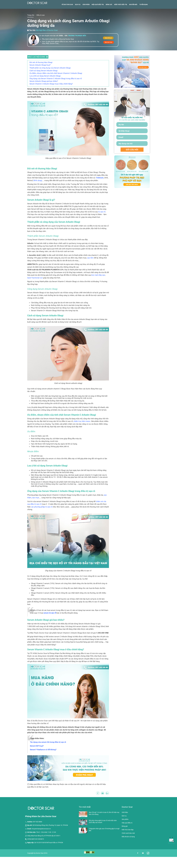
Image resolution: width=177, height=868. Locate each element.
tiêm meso (86, 433)
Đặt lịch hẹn (109, 54)
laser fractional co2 (35, 290)
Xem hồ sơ (108, 50)
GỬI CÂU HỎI (132, 161)
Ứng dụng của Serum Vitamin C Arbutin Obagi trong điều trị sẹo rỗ (56, 90)
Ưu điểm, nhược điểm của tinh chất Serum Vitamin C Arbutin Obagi (56, 85)
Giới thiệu (125, 824)
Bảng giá (109, 16)
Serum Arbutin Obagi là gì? (40, 77)
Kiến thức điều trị (121, 16)
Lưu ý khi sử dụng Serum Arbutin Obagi (45, 88)
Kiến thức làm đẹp (128, 841)
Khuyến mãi (133, 16)
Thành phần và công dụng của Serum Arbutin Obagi (50, 80)
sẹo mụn (36, 509)
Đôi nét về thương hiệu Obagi (41, 74)
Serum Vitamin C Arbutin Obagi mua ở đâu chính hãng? (51, 96)
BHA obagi (38, 192)
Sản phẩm (86, 16)
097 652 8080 (38, 834)
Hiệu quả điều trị (98, 16)
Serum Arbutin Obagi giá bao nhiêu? (44, 93)
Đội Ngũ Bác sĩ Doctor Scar (47, 42)
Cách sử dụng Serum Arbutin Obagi (43, 82)
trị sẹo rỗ (102, 224)
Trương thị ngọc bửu (77, 48)
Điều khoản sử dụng (128, 848)
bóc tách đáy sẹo (98, 287)
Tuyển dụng (144, 16)
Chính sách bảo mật (128, 845)
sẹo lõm (90, 270)
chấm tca (77, 433)
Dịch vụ (78, 16)
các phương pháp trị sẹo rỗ (42, 519)
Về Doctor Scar (67, 16)
